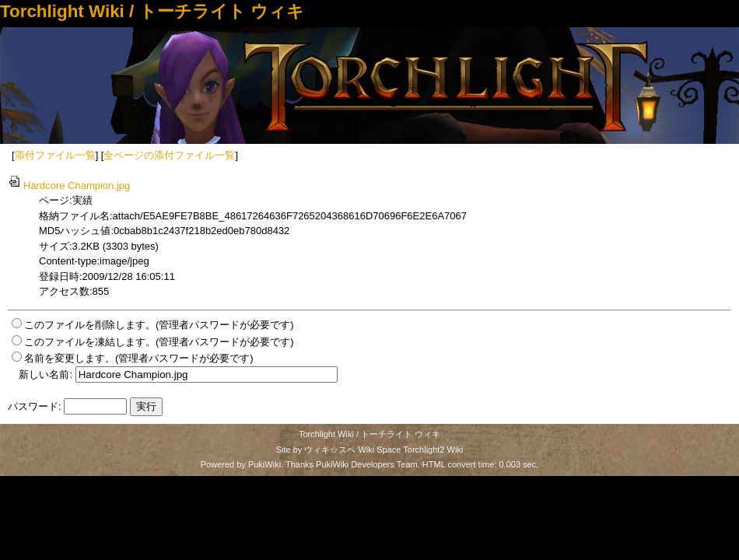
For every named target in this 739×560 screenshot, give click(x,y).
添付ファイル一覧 (55, 155)
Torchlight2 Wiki (433, 450)
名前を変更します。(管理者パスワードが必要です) (139, 358)
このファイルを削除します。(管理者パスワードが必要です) (159, 325)
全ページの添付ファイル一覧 (169, 155)
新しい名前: (46, 374)
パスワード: (35, 406)
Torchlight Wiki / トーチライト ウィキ (152, 11)
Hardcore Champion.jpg (69, 185)
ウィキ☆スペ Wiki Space (352, 450)
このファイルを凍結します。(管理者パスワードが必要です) (159, 342)
